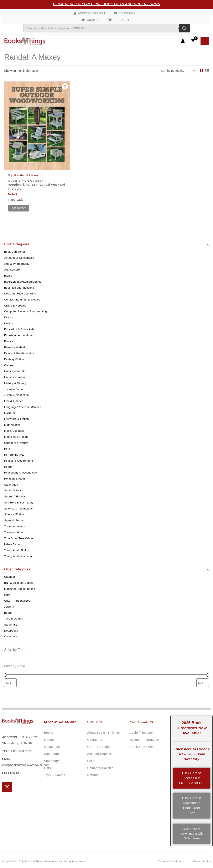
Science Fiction (14, 514)
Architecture (12, 270)
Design (9, 323)
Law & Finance (14, 401)
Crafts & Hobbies (15, 306)
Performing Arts (14, 455)
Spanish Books (14, 520)
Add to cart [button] (19, 208)
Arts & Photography (17, 264)
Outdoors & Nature (16, 443)
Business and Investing (19, 288)
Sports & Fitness (15, 496)
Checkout (121, 20)
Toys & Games (14, 619)
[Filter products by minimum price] (10, 683)
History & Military (15, 383)
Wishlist (93, 20)
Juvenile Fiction (14, 389)
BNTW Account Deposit (19, 583)
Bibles (8, 276)
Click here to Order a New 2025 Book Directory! (192, 754)
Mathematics (12, 425)
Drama (8, 317)
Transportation (14, 532)
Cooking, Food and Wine (20, 294)
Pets (7, 449)
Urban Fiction (13, 544)
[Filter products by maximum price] (203, 683)
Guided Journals (15, 371)
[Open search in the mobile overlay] (106, 28)
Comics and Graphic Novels (22, 300)
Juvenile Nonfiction (16, 395)
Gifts (7, 595)
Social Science (14, 490)
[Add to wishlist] (65, 86)
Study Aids (11, 485)
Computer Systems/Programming (25, 311)
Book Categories (15, 252)
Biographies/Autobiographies (23, 282)
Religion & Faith (15, 479)
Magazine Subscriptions (20, 589)
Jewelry (9, 607)
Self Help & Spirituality (19, 503)
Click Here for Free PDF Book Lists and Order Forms (107, 4)
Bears (8, 613)
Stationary (11, 625)
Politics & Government (19, 461)
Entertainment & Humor (19, 335)
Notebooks (11, 631)
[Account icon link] (183, 41)
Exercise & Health (16, 347)
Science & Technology (18, 509)
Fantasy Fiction (14, 359)
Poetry (8, 467)
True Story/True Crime (19, 538)
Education (127, 13)
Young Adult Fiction (17, 550)
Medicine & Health (16, 437)
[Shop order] (177, 71)
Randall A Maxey (27, 175)
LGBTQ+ (10, 413)
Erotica (9, 341)
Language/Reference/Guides (23, 407)
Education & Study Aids (19, 329)
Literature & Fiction (17, 419)
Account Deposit (92, 13)
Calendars (11, 636)
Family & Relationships (19, 353)
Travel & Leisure (15, 526)
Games (9, 365)
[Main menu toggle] (205, 41)
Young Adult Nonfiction (19, 556)
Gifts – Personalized (17, 601)
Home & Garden (15, 377)
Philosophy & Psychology (20, 473)
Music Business (14, 431)
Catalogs (10, 577)
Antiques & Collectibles (19, 258)
